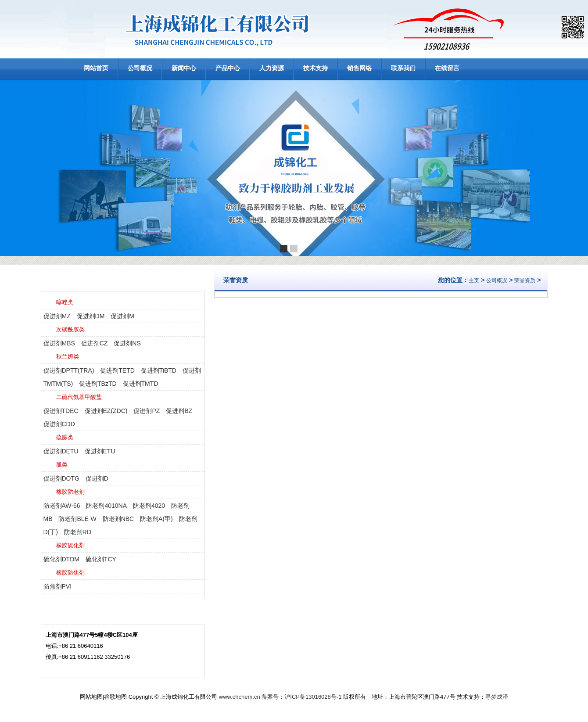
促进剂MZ (57, 316)
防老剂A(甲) (156, 519)
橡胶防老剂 (70, 492)
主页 (474, 280)
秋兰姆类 (68, 357)
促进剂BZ (179, 411)
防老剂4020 (149, 506)
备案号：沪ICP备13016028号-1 (301, 697)
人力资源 (272, 68)
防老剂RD (78, 532)
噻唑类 (65, 302)
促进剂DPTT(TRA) (69, 370)
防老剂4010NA (106, 506)
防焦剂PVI (58, 586)
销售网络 (359, 68)
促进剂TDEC (61, 411)
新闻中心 (184, 68)
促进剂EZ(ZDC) (106, 411)
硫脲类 (65, 437)
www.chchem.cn (240, 697)
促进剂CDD (59, 424)
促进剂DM (91, 316)
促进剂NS (127, 343)
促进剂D (97, 478)
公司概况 (140, 68)
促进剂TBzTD (98, 384)
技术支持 (316, 68)
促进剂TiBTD (159, 370)
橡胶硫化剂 (70, 545)
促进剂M (122, 316)
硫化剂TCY (101, 559)
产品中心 (228, 68)
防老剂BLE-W (77, 519)
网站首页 (96, 68)
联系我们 (403, 68)
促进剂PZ (147, 411)
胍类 (62, 465)
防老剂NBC (118, 519)
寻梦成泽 (497, 697)
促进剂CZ (95, 343)
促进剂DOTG (61, 478)
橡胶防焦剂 (70, 573)
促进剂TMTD (141, 384)
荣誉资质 (525, 280)
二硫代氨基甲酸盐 (79, 397)
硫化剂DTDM (61, 559)
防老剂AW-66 (62, 506)
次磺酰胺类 (70, 329)
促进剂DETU (61, 451)
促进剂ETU (100, 451)
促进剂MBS (59, 343)
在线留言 (447, 68)
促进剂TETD (117, 370)
